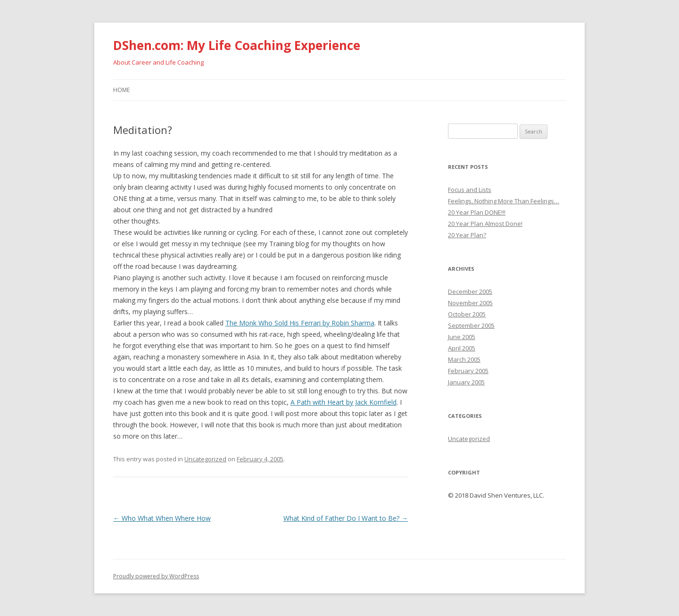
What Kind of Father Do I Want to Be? (346, 518)
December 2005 (470, 291)
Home (121, 90)
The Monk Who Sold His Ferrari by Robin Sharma (300, 323)
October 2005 (467, 314)
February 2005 (468, 371)
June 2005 (462, 337)
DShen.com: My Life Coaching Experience (237, 45)
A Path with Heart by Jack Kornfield (344, 402)
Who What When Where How (162, 518)
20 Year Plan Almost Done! (485, 224)
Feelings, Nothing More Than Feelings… (504, 201)
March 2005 (464, 359)
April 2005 (462, 348)
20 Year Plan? (467, 235)
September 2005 (471, 325)
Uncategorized (205, 459)
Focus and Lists (470, 190)
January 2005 (466, 382)
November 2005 (470, 303)
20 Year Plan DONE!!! (477, 212)
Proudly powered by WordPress (156, 576)
